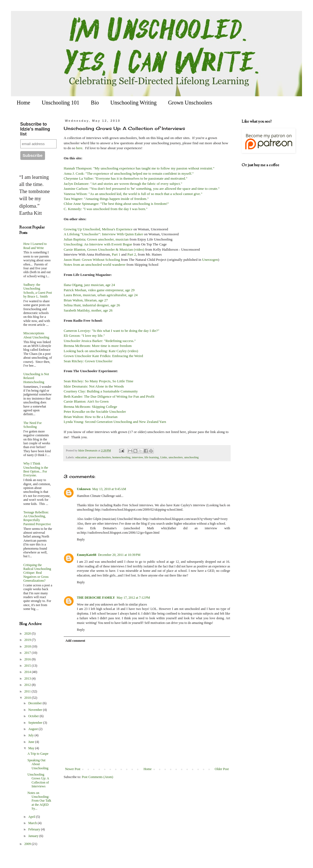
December (35, 703)
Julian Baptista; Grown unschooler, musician (97, 239)
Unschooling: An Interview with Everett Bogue (98, 244)
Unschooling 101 (61, 103)
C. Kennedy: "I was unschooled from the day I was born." (106, 209)
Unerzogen (210, 260)
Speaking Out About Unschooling (38, 764)
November (36, 710)
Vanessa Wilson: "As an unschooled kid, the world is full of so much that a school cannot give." (133, 194)
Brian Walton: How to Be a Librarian (91, 417)
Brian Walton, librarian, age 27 (86, 300)
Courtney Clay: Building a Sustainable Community (101, 391)
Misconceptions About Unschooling (36, 335)
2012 (28, 685)
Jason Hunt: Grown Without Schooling (92, 260)
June (32, 742)
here (79, 148)
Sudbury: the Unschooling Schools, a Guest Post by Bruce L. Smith (38, 291)
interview (138, 457)
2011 (28, 691)
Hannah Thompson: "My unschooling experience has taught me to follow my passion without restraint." (139, 168)
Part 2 (132, 254)
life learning (152, 457)
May (32, 748)
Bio (95, 103)
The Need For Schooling (33, 425)
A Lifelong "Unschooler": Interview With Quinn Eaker (103, 234)
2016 (28, 659)
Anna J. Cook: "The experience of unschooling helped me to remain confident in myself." (129, 173)
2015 (28, 666)
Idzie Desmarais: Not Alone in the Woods (94, 386)
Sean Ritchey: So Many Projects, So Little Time (99, 381)
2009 (28, 844)
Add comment (75, 641)
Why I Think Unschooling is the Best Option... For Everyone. (36, 469)
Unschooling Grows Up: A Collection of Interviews (38, 780)
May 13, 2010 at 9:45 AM (109, 489)
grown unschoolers (100, 457)
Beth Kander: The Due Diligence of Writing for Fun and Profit (109, 396)
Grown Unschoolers (190, 103)
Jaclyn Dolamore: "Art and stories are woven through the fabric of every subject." (123, 184)
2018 (28, 646)
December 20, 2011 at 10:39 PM (119, 555)
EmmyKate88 (87, 555)
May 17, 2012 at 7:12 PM (133, 598)
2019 (28, 640)
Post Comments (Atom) (97, 777)
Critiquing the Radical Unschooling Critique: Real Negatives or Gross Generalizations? (37, 573)
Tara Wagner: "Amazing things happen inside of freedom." (107, 199)
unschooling (192, 457)
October (34, 716)
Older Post (222, 769)
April (32, 817)
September (36, 723)
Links (164, 457)
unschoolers (176, 457)
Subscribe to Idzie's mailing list (35, 129)
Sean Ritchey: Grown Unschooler (88, 361)
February (35, 829)
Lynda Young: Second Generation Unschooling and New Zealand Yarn (115, 422)
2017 (28, 653)
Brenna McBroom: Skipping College (90, 407)
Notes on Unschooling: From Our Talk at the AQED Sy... (39, 801)
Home (23, 103)
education (81, 457)
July (31, 735)
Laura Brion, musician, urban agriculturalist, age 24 (101, 295)
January (34, 836)
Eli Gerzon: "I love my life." (84, 336)
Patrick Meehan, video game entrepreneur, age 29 (99, 290)
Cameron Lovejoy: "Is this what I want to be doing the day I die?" (111, 331)
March (33, 823)
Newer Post (73, 769)
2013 (28, 678)
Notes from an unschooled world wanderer (95, 265)
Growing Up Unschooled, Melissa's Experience (98, 229)
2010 (28, 698)
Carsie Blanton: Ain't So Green (86, 401)
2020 (28, 634)
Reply (81, 539)
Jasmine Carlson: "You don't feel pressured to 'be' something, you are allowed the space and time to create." (142, 189)
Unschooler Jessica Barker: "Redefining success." (100, 341)
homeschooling (121, 457)
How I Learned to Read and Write (35, 246)
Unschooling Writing (133, 103)
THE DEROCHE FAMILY (96, 598)
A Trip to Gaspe (38, 754)
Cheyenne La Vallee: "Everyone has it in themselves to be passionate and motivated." (126, 178)
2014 (28, 672)
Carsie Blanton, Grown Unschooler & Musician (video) (104, 249)
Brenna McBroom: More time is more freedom (98, 346)
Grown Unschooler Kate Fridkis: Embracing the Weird (103, 356)
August (33, 729)
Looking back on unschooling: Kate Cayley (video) (101, 351)
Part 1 (116, 254)
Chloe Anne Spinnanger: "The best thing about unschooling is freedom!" (116, 204)
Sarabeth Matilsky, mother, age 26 (88, 310)
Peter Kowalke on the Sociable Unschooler (95, 412)
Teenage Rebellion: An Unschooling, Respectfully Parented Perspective (37, 518)
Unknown (84, 489)
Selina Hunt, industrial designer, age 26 (92, 305)
